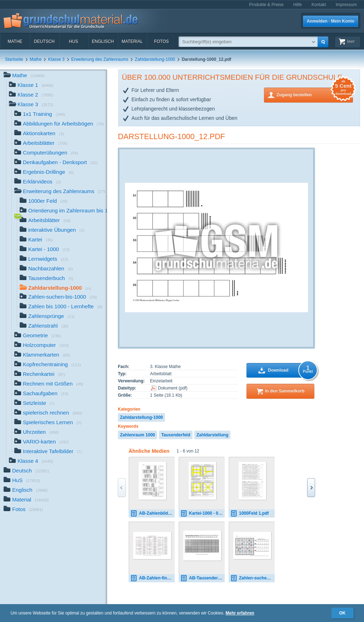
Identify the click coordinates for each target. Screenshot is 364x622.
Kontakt (319, 5)
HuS (73, 41)
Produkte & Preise (266, 5)
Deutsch (44, 41)
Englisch (103, 41)
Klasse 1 (31, 86)
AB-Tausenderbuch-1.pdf (203, 578)
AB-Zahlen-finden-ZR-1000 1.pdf (153, 578)
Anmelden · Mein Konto (331, 21)
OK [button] (343, 613)
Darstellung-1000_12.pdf (171, 136)
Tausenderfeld (176, 435)
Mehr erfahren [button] (240, 613)
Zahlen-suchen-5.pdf (253, 578)
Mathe (15, 41)
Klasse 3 (56, 59)
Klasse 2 (31, 95)
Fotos (161, 41)
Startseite (14, 59)
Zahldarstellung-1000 (155, 59)
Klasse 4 (31, 462)
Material (132, 41)
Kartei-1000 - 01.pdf (203, 513)
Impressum (346, 5)
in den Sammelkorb (285, 391)
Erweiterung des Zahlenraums (100, 59)
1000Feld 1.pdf (250, 513)
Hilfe (298, 5)
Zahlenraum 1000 (138, 435)
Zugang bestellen (315, 94)
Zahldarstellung (212, 435)
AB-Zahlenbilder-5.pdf (153, 513)
